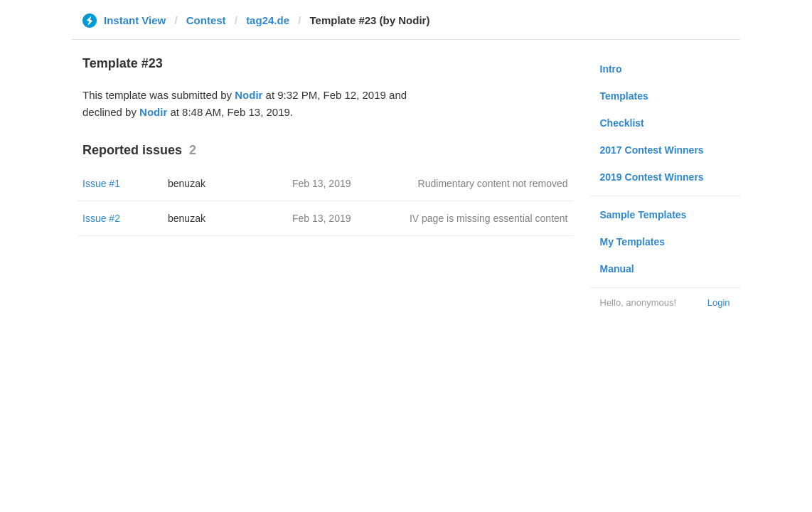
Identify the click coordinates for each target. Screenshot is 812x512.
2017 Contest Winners (652, 150)
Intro (611, 69)
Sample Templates (643, 215)
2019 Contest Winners (652, 177)
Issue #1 (101, 183)
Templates (624, 96)
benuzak (187, 183)
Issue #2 (101, 218)
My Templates (633, 242)
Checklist (622, 123)
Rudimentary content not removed (493, 183)
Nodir (249, 95)
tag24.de (268, 20)
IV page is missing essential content (489, 218)
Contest (206, 20)
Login (719, 303)
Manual (617, 269)
